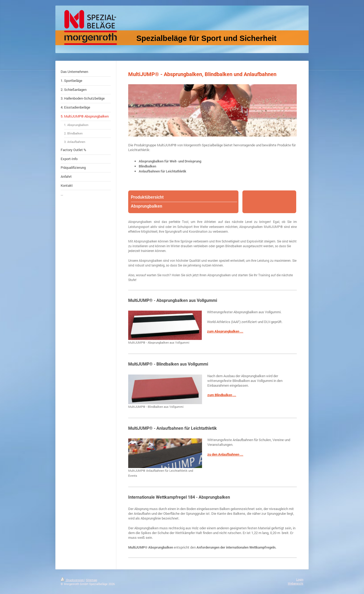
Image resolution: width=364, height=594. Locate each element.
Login (300, 579)
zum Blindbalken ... (222, 395)
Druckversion (73, 580)
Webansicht (296, 583)
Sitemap (92, 580)
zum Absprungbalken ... (225, 331)
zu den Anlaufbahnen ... (225, 454)
